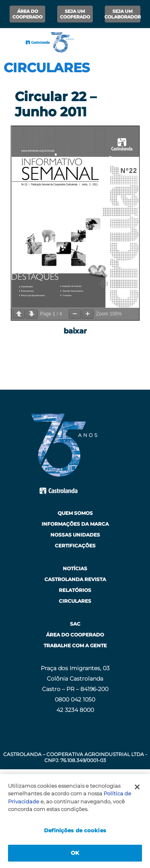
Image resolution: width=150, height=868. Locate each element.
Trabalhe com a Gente (75, 645)
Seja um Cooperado (75, 14)
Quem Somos (75, 513)
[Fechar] (137, 787)
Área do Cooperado (27, 14)
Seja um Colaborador (123, 14)
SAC (75, 624)
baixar (75, 331)
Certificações (75, 546)
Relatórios (75, 590)
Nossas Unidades (75, 535)
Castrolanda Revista (75, 579)
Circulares (75, 601)
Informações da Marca (75, 524)
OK (75, 853)
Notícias (75, 568)
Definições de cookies (75, 830)
